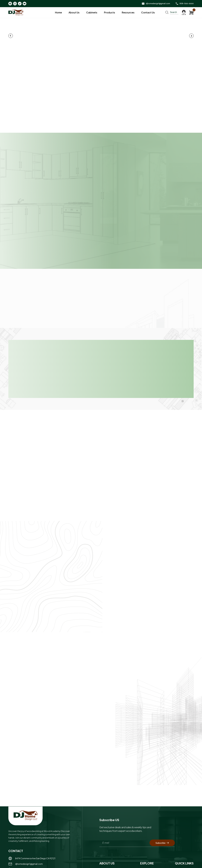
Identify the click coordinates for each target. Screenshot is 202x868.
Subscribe (162, 840)
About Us (74, 12)
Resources (128, 12)
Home (58, 12)
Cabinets (92, 12)
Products (110, 12)
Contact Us (148, 12)
